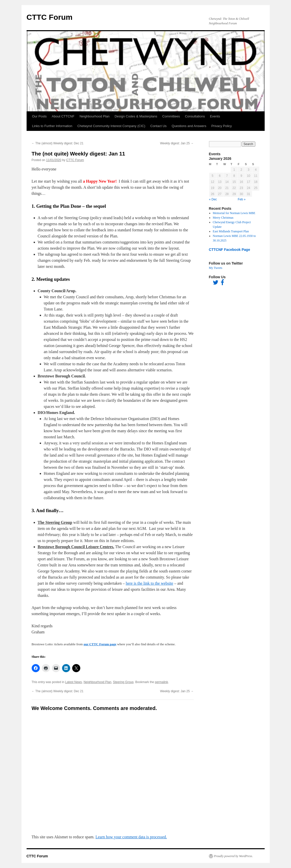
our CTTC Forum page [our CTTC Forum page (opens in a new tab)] (100, 644)
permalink (161, 682)
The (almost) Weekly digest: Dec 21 (58, 143)
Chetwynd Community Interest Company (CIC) (111, 126)
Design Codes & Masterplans (136, 116)
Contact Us (159, 126)
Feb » (242, 199)
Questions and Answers (189, 126)
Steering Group (123, 682)
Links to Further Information (52, 126)
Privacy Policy (221, 126)
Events (215, 116)
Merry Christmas (223, 218)
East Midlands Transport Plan (231, 231)
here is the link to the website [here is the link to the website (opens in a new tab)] (149, 583)
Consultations (195, 116)
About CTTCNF (63, 116)
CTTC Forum (50, 17)
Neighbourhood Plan (95, 116)
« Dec (213, 199)
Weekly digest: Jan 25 (177, 143)
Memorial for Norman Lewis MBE (234, 213)
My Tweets (216, 268)
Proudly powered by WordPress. (234, 856)
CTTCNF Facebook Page (230, 250)
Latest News (73, 682)
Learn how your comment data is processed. (131, 837)
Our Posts (40, 116)
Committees (171, 116)
